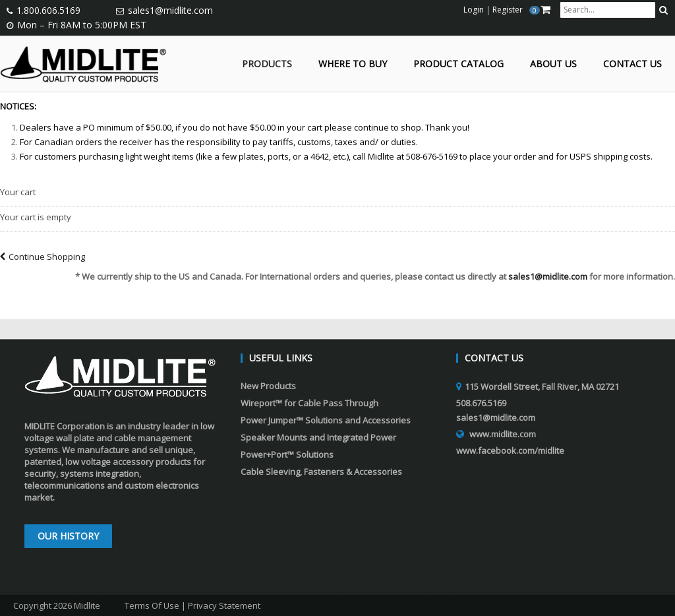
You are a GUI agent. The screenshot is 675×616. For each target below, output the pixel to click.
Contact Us (632, 64)
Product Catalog (458, 64)
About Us (553, 64)
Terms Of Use (152, 605)
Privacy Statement (224, 605)
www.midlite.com (503, 434)
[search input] (608, 10)
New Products (268, 386)
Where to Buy (353, 64)
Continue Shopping (43, 257)
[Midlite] (83, 63)
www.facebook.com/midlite (510, 450)
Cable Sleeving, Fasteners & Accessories (321, 472)
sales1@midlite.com (170, 10)
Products (267, 64)
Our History (68, 536)
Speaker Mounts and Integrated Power (318, 437)
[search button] (663, 10)
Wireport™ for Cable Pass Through (309, 403)
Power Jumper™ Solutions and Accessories (326, 420)
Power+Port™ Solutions (287, 454)
